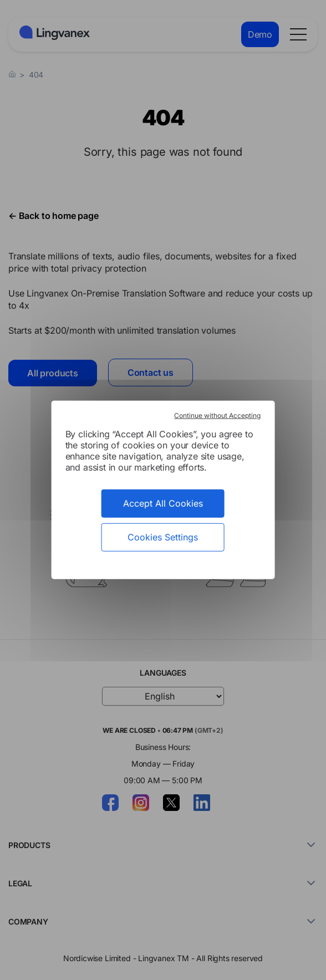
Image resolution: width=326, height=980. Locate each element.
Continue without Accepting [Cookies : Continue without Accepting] (217, 415)
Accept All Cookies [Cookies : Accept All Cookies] (163, 503)
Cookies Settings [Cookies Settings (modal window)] (163, 537)
